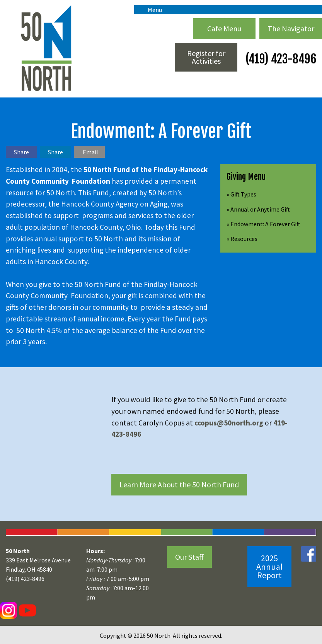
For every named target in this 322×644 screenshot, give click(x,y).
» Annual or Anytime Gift (258, 209)
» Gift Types (241, 194)
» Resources (242, 239)
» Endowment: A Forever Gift (263, 224)
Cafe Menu (224, 28)
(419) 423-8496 (280, 59)
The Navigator (291, 28)
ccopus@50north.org (230, 423)
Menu (151, 10)
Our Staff (189, 557)
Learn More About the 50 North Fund (179, 484)
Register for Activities (206, 57)
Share (21, 152)
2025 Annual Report (269, 567)
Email (90, 152)
